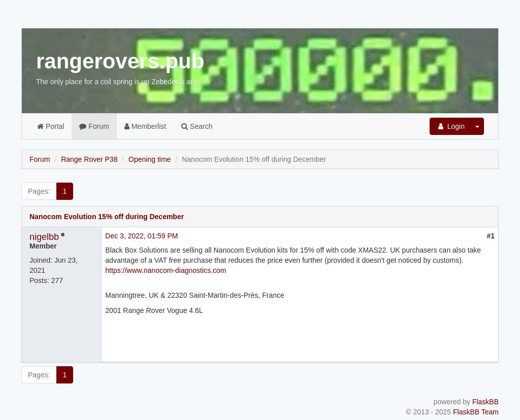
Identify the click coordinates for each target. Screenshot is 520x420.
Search (197, 126)
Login (450, 126)
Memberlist (145, 126)
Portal (51, 126)
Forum (94, 126)
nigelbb (44, 237)
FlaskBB (485, 402)
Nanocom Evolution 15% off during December (107, 217)
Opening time (150, 159)
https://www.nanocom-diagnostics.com (166, 270)
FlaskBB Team (476, 412)
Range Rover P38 (89, 159)
